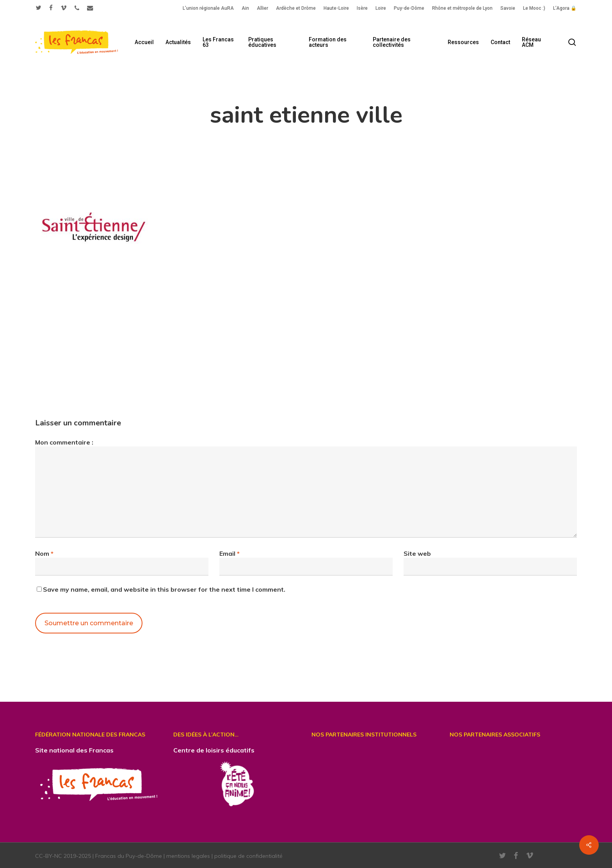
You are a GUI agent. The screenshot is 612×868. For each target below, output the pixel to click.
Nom (44, 553)
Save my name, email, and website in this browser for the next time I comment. (164, 589)
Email (229, 553)
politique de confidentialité (248, 856)
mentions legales (188, 856)
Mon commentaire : (64, 442)
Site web (417, 553)
